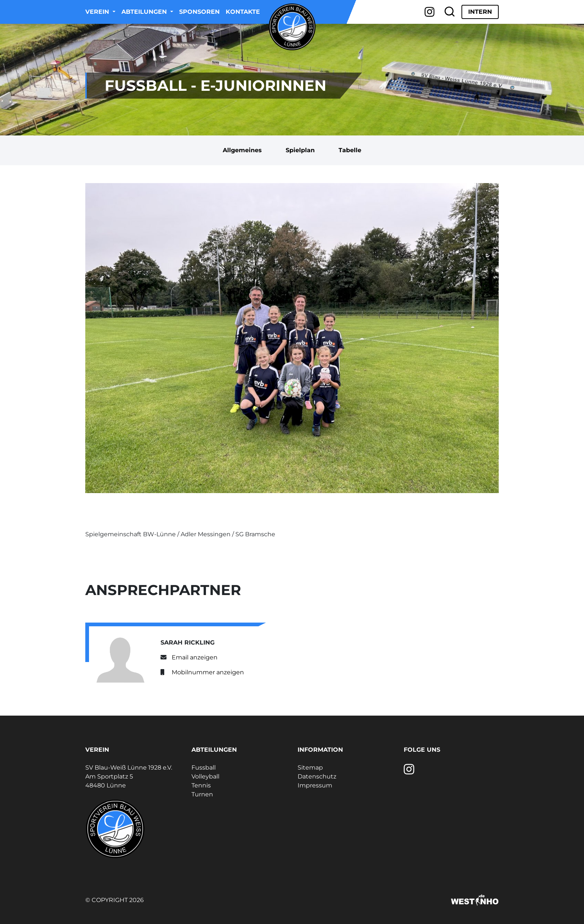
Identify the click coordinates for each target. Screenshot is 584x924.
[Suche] (450, 12)
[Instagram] (430, 12)
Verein (98, 12)
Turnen (202, 794)
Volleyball (205, 776)
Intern (480, 12)
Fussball (204, 768)
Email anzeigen (195, 657)
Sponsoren (199, 12)
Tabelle (350, 150)
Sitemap (310, 768)
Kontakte (243, 12)
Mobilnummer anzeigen (208, 672)
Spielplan (300, 150)
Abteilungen (145, 12)
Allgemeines (242, 150)
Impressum (315, 785)
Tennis (201, 785)
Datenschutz (317, 776)
